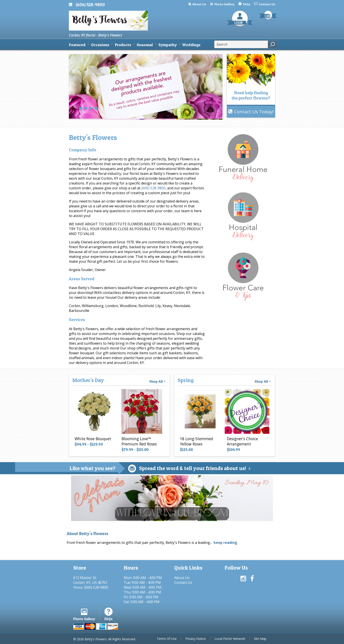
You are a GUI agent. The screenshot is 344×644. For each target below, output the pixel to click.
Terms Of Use (167, 639)
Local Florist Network (230, 639)
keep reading (225, 543)
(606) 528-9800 (90, 5)
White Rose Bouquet (93, 439)
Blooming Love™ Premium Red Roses (139, 441)
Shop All (158, 381)
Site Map (260, 639)
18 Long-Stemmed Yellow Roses (196, 441)
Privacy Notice (196, 639)
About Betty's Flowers (87, 534)
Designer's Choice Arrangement (242, 441)
